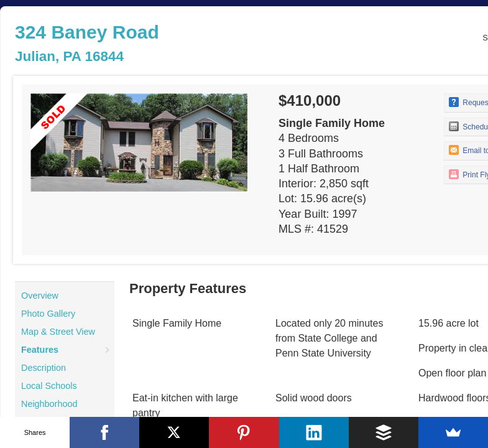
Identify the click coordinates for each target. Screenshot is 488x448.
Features (40, 350)
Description (44, 368)
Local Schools (49, 386)
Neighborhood (49, 404)
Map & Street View (58, 332)
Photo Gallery (48, 314)
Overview (40, 296)
